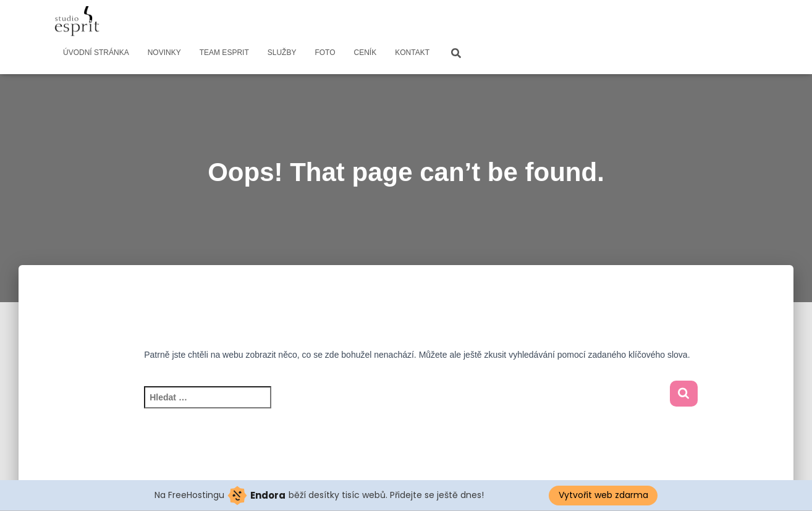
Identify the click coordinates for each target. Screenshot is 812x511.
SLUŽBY (282, 53)
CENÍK (366, 53)
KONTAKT (412, 53)
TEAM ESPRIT (224, 53)
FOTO (325, 53)
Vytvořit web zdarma (603, 495)
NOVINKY (164, 53)
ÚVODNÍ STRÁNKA (96, 53)
